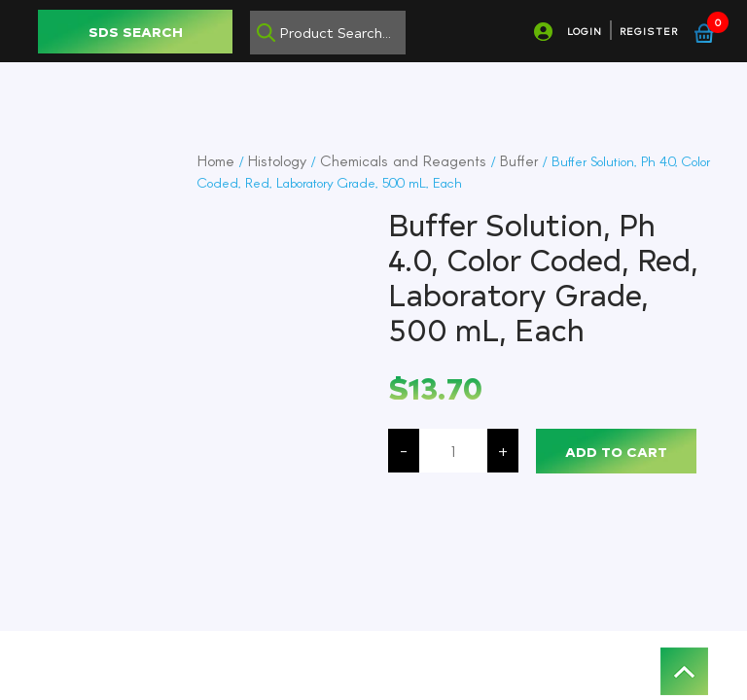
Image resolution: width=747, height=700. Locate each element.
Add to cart (616, 452)
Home (216, 160)
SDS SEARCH (136, 32)
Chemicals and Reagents (403, 160)
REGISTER (649, 31)
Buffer (519, 160)
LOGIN (585, 31)
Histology (277, 160)
